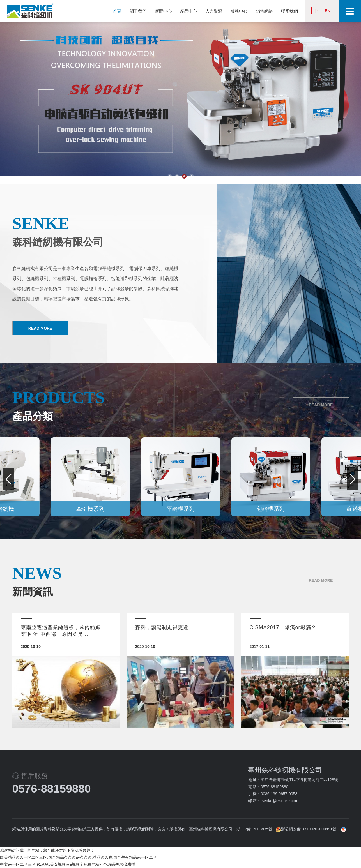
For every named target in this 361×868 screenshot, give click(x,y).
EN (327, 11)
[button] (353, 479)
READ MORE (40, 328)
